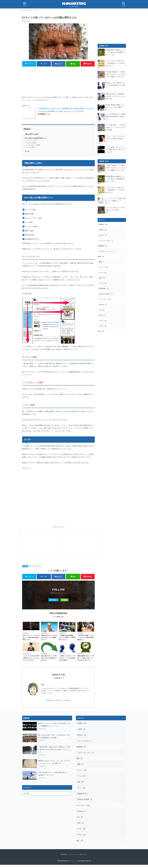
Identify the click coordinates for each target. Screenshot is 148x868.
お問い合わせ (84, 858)
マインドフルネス (106, 230)
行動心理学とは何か (32, 134)
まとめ (27, 152)
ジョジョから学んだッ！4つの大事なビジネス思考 (115, 200)
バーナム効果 (30, 148)
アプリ (103, 305)
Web (102, 300)
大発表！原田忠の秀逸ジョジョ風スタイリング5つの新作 (115, 103)
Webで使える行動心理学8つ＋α (36, 138)
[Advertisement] (58, 81)
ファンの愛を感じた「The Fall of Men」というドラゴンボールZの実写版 (115, 122)
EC (31, 566)
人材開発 (103, 216)
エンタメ (103, 255)
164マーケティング (73, 864)
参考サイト (31, 249)
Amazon (103, 290)
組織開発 (102, 235)
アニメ (103, 270)
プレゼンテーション (106, 240)
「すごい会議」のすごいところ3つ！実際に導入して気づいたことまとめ (115, 142)
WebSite (51, 704)
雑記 (101, 315)
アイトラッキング (32, 141)
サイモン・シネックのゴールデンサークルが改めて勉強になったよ (115, 132)
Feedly (64, 601)
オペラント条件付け (63, 187)
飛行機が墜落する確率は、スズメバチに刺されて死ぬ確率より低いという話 (115, 52)
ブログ (103, 310)
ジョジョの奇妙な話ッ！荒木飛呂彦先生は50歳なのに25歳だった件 (115, 112)
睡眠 (102, 250)
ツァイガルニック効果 (33, 145)
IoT (102, 295)
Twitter (54, 601)
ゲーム (103, 260)
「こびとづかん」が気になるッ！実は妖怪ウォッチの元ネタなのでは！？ (115, 63)
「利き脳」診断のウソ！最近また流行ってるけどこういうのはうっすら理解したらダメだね (115, 73)
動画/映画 (104, 275)
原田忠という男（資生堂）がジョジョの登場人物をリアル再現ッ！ (115, 83)
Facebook (67, 704)
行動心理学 (26, 178)
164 (42, 688)
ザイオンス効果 (31, 143)
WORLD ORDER (106, 280)
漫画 (102, 265)
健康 (101, 245)
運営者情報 (62, 858)
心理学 (26, 566)
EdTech (103, 225)
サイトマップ (73, 858)
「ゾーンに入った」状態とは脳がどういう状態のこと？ (115, 191)
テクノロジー (104, 285)
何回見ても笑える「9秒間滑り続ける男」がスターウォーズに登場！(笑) (115, 93)
